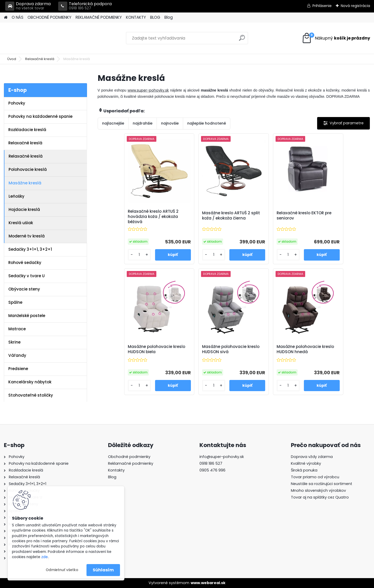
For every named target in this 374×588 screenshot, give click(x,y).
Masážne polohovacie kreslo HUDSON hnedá (262, 349)
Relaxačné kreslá (40, 59)
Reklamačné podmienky (131, 463)
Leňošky (16, 196)
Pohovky (17, 103)
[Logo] (40, 38)
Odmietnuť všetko (62, 570)
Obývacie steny (24, 289)
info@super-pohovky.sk (222, 457)
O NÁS (18, 17)
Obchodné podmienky (129, 457)
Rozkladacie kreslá (27, 130)
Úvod (12, 59)
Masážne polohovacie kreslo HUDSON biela (330, 216)
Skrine (14, 342)
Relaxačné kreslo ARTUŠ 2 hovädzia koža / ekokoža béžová (128, 217)
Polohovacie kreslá (28, 169)
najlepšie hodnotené (207, 123)
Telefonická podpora (85, 6)
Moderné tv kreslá (27, 236)
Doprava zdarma (28, 6)
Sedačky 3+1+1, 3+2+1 (30, 249)
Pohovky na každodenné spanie (40, 116)
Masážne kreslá (25, 183)
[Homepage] (6, 18)
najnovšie (170, 123)
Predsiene (18, 369)
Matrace (17, 329)
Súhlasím (103, 570)
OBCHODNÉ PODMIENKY (49, 17)
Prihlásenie (322, 6)
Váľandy (17, 355)
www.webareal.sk (208, 583)
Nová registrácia (355, 6)
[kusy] (113, 255)
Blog (169, 17)
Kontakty (116, 470)
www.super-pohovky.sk (148, 90)
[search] (242, 40)
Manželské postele (27, 316)
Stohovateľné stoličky (31, 395)
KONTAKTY (136, 17)
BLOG (155, 17)
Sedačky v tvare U (26, 276)
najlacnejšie (113, 123)
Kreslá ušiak (21, 223)
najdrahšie (143, 123)
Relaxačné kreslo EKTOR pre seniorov (267, 216)
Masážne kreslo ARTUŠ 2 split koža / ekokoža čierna (198, 216)
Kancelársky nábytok (30, 382)
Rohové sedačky (25, 263)
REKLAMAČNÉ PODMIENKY (99, 17)
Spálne (15, 302)
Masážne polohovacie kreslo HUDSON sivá (193, 349)
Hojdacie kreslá (24, 209)
